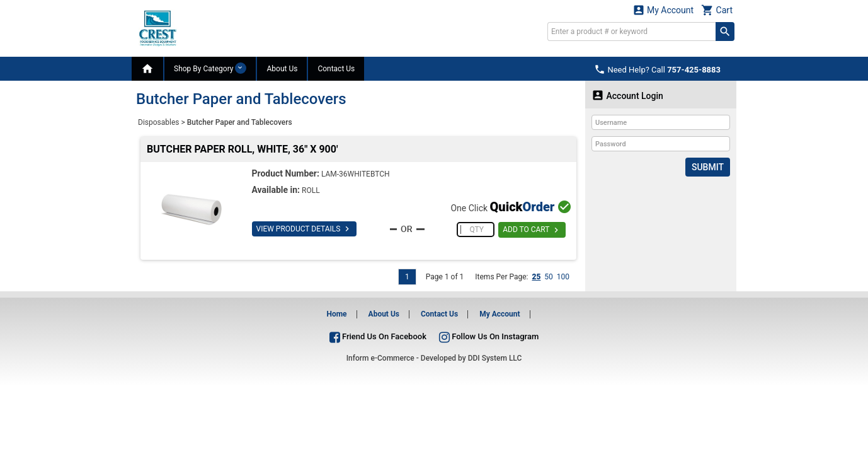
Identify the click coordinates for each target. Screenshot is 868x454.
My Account (663, 10)
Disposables (159, 122)
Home (336, 314)
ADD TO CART (532, 230)
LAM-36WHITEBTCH (356, 174)
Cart (717, 10)
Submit (708, 167)
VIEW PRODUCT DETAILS (305, 229)
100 (563, 277)
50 (549, 277)
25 (536, 277)
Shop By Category (210, 68)
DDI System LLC (495, 358)
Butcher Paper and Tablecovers (240, 122)
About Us (282, 69)
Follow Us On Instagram (489, 336)
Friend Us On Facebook (378, 336)
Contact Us (336, 69)
